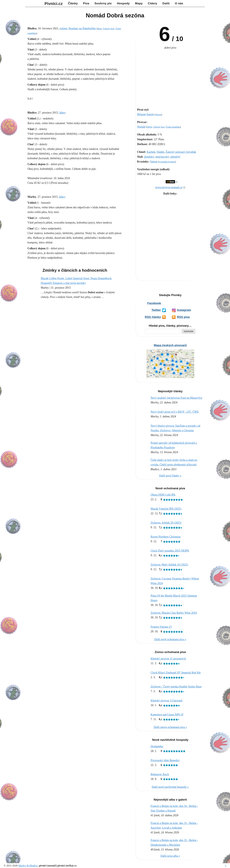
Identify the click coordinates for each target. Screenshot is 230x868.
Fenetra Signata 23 (161, 627)
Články (73, 3)
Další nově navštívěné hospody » (170, 787)
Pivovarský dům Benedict (165, 760)
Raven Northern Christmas (166, 537)
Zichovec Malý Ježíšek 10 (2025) (169, 565)
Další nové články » (170, 476)
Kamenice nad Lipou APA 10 (167, 715)
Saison (158, 114)
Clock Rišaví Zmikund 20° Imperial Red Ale (176, 673)
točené (63, 28)
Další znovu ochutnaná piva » (170, 727)
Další (166, 3)
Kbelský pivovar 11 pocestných (168, 659)
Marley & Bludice (28, 866)
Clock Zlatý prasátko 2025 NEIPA (170, 551)
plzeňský (149, 157)
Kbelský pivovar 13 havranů (166, 701)
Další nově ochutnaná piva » (170, 639)
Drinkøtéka (157, 746)
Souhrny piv (103, 3)
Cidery (153, 3)
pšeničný (175, 157)
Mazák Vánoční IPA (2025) (166, 509)
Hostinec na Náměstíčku (82, 28)
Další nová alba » (170, 856)
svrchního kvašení (167, 162)
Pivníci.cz (54, 4)
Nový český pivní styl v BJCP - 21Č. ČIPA (175, 412)
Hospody (123, 3)
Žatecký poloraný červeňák (181, 152)
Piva (86, 3)
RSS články (153, 317)
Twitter (156, 310)
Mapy (139, 3)
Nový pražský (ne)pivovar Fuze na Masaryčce (176, 398)
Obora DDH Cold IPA (163, 495)
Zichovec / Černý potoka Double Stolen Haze (176, 687)
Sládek (160, 152)
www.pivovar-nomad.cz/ (169, 187)
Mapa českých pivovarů (170, 345)
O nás (179, 3)
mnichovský (162, 157)
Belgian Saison (146, 114)
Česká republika (173, 127)
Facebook (154, 303)
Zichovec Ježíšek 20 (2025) (166, 523)
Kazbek (151, 152)
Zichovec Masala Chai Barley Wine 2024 (174, 613)
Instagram (184, 310)
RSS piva (183, 317)
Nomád (141, 127)
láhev (62, 113)
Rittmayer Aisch (160, 774)
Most (100, 29)
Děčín (149, 127)
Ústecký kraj (159, 127)
